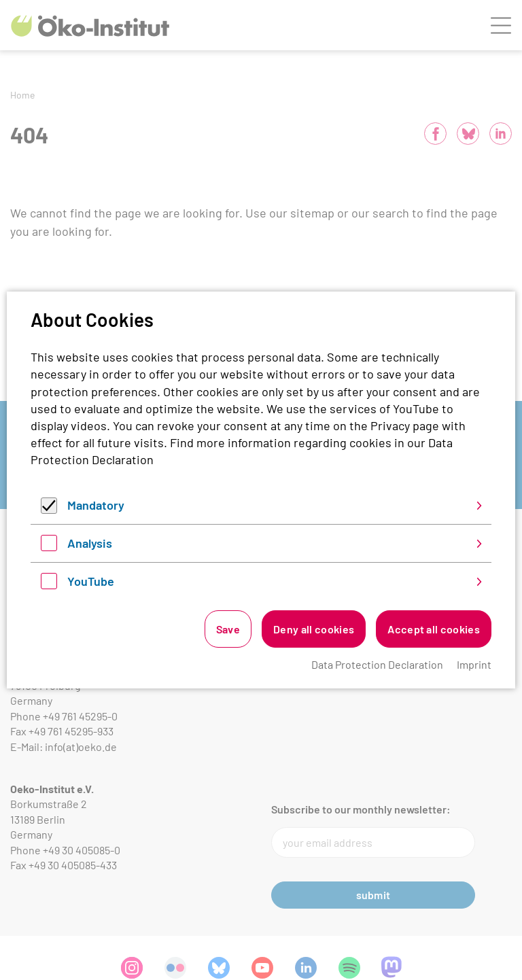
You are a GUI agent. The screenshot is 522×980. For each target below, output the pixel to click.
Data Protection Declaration (377, 664)
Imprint (474, 664)
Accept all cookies (434, 629)
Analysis (90, 543)
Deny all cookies (314, 629)
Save (228, 629)
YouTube (91, 581)
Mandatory (96, 505)
